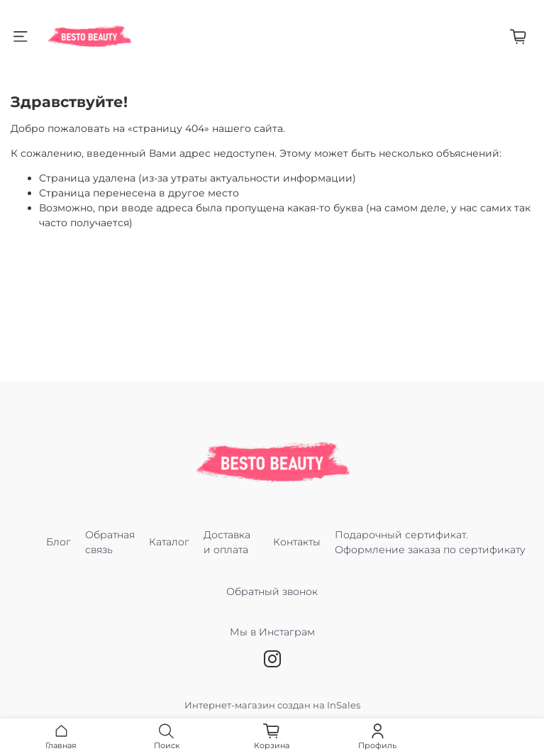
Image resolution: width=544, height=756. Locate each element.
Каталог (169, 542)
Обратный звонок (272, 591)
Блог (59, 542)
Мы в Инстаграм (272, 639)
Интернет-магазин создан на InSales (272, 705)
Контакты (297, 542)
